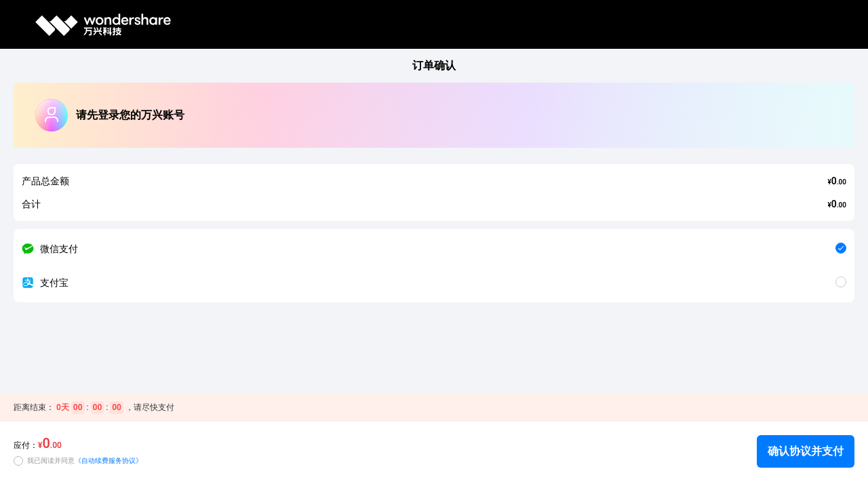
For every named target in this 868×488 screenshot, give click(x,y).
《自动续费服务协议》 (108, 461)
